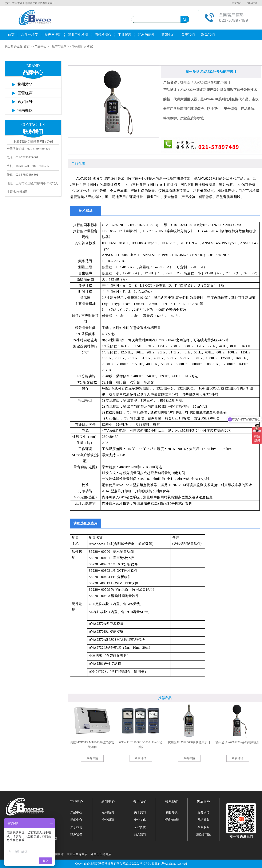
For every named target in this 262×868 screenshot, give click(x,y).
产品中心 (40, 46)
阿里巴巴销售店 (101, 854)
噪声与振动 (53, 35)
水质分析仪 (29, 35)
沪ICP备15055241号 (152, 864)
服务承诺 (203, 812)
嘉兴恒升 (25, 102)
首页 (11, 35)
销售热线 (172, 812)
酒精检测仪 (103, 35)
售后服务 (203, 801)
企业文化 (140, 820)
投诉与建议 (172, 820)
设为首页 (237, 3)
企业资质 (140, 827)
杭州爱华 (25, 84)
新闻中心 (168, 35)
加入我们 (140, 835)
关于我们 (188, 35)
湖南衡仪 (25, 110)
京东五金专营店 (77, 854)
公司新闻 (108, 812)
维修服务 (203, 827)
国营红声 (25, 93)
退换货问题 (203, 835)
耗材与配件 (146, 35)
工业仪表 (125, 35)
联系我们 (208, 35)
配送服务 (203, 820)
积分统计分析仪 (83, 46)
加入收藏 (252, 3)
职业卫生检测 (78, 35)
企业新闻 (108, 820)
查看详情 (92, 758)
